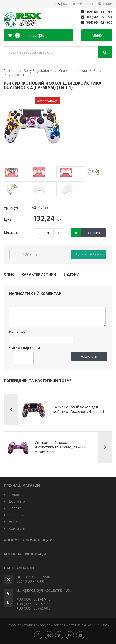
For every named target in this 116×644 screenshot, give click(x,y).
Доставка (17, 501)
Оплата (15, 508)
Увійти (107, 4)
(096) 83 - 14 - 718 (99, 12)
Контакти (17, 528)
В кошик (93, 233)
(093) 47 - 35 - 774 (99, 17)
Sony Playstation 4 (38, 70)
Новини (15, 521)
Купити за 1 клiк (88, 254)
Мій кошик (85, 4)
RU (65, 4)
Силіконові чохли (73, 70)
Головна (11, 70)
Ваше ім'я (17, 333)
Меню (97, 35)
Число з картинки (25, 348)
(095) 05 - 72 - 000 (99, 22)
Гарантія (16, 515)
